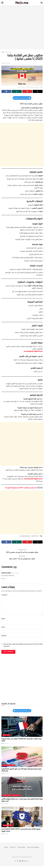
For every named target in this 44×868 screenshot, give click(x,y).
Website (4, 638)
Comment (5, 597)
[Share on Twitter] (38, 91)
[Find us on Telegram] (20, 863)
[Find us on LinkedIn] (27, 863)
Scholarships (7, 827)
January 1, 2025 (6, 63)
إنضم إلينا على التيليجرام (22, 98)
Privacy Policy (22, 849)
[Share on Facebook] (6, 91)
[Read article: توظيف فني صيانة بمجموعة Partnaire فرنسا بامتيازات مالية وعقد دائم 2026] (22, 729)
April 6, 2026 (5, 746)
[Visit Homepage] (22, 3)
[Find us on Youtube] (23, 863)
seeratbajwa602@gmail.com (33, 351)
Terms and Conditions (33, 849)
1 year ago (16, 574)
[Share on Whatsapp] (17, 91)
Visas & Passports (9, 767)
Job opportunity (25, 536)
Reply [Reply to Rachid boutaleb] (4, 580)
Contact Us (13, 849)
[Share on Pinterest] (27, 91)
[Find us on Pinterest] (25, 863)
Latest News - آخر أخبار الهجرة (11, 797)
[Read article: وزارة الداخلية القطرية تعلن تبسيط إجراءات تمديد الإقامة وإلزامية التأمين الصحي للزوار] (22, 789)
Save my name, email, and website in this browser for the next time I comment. (23, 647)
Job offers (8, 52)
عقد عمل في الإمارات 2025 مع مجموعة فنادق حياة (21, 488)
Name (4, 621)
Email (4, 629)
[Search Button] (42, 3)
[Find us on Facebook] (15, 863)
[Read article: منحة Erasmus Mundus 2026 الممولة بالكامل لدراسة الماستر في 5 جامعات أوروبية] (22, 819)
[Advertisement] (22, 27)
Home (3, 52)
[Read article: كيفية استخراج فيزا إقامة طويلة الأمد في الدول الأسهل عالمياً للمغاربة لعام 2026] (22, 759)
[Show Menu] (2, 3)
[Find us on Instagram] (18, 863)
